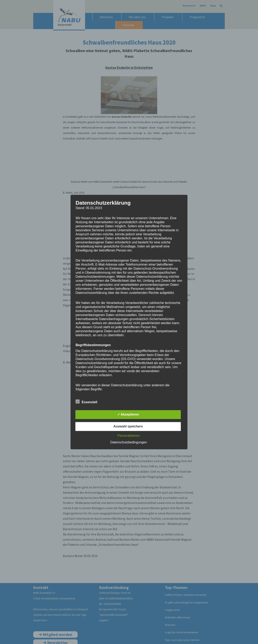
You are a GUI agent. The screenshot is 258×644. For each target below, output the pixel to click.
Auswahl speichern (128, 426)
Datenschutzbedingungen (128, 442)
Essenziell (86, 401)
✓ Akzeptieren (128, 414)
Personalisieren (129, 436)
